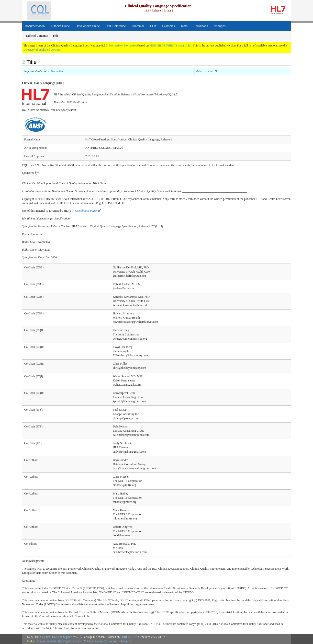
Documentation (35, 26)
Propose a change (118, 641)
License (77, 641)
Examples (168, 26)
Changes (220, 26)
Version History (93, 641)
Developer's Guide (88, 26)
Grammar (138, 26)
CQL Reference (116, 26)
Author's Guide (60, 26)
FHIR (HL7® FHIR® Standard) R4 (170, 46)
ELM (153, 26)
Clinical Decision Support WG (60, 637)
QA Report (64, 641)
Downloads (201, 26)
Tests (184, 26)
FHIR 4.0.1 (127, 637)
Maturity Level (204, 71)
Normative (115, 46)
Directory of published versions (42, 50)
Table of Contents (45, 641)
